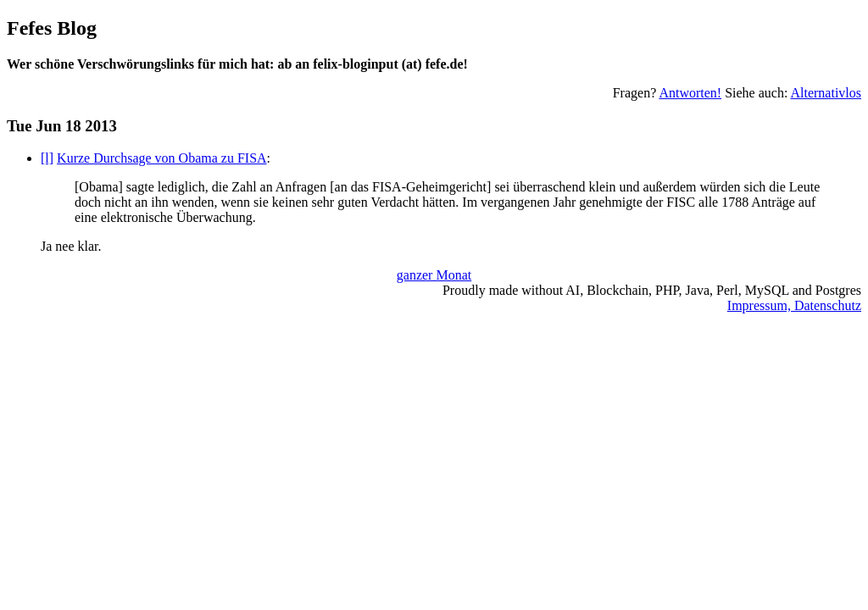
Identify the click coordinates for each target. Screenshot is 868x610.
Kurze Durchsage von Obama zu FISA (161, 158)
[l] (47, 158)
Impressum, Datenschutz (794, 305)
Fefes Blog (52, 28)
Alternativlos (826, 93)
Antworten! (690, 93)
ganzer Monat (434, 275)
